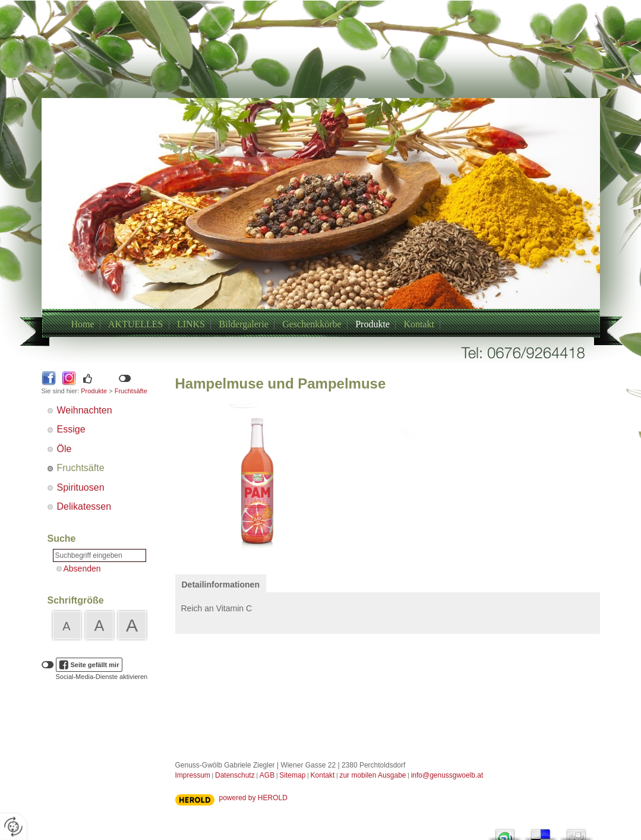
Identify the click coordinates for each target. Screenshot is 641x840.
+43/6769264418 (307, 233)
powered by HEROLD (253, 798)
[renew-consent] (13, 827)
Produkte (372, 324)
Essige (71, 429)
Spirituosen (81, 487)
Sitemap (292, 775)
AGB (267, 775)
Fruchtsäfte (131, 391)
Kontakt (419, 324)
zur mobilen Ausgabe (372, 775)
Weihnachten (85, 410)
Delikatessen (84, 506)
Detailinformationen (221, 585)
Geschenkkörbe (312, 324)
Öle (64, 449)
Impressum (193, 775)
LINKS (191, 324)
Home (83, 324)
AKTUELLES (135, 324)
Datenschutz (235, 775)
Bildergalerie (244, 324)
